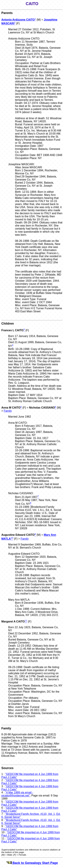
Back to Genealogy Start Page (32, 863)
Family (8, 411)
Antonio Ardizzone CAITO (18, 20)
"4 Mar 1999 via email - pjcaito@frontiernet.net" (17, 794)
